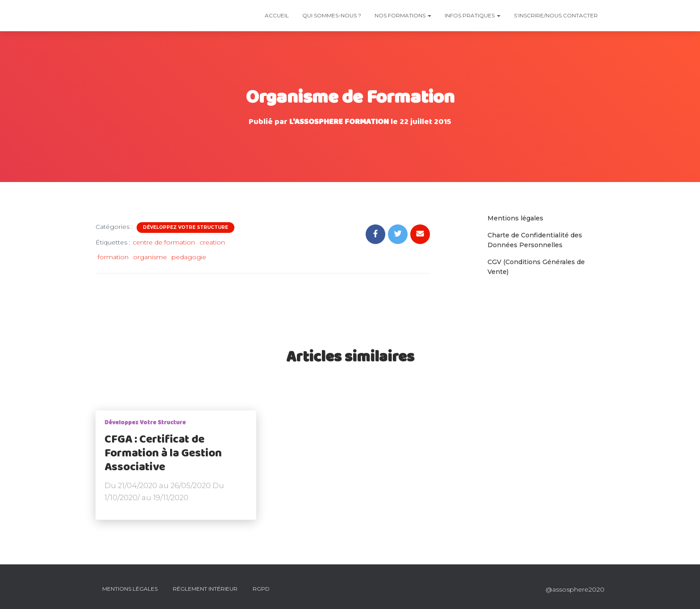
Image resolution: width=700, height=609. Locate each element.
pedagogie (189, 257)
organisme (150, 257)
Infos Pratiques (473, 15)
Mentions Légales (130, 589)
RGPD (261, 589)
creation (212, 242)
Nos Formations (403, 15)
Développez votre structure (185, 227)
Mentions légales (515, 218)
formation (113, 257)
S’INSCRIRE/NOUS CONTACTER (556, 15)
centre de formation (164, 242)
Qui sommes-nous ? (332, 15)
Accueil (277, 15)
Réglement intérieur (205, 589)
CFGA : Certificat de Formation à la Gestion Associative (163, 454)
